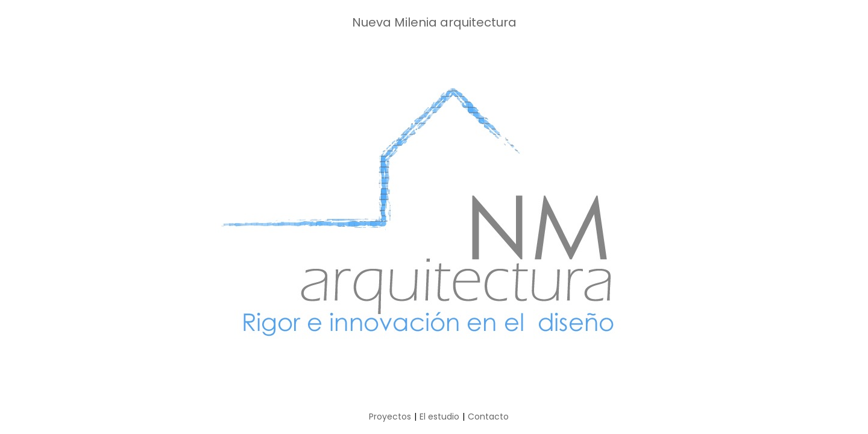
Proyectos (390, 417)
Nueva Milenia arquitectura (434, 22)
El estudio (439, 417)
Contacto (488, 417)
